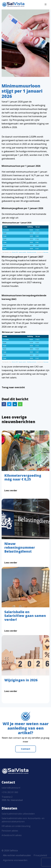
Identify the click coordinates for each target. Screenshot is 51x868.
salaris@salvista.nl (11, 788)
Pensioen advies (10, 831)
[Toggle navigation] (46, 4)
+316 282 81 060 (10, 792)
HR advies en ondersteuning (16, 826)
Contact (26, 749)
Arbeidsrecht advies (12, 835)
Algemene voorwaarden (15, 860)
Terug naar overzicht (13, 387)
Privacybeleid (40, 855)
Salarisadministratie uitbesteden (18, 814)
